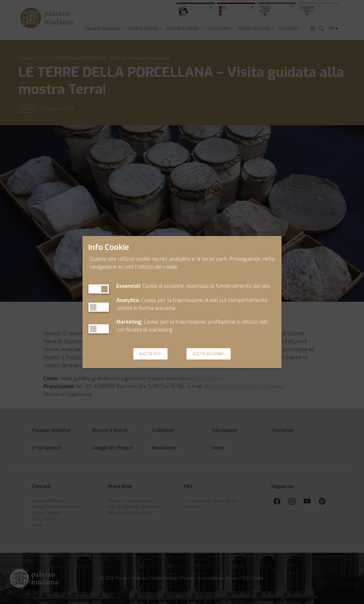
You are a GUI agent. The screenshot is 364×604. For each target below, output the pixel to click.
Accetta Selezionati (208, 354)
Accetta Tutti (150, 354)
